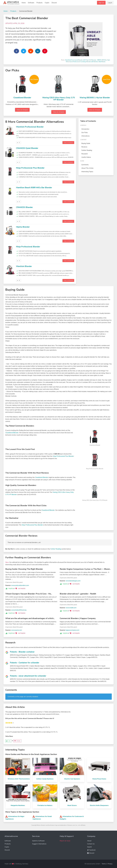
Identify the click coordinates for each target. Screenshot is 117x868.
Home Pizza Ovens (99, 779)
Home (24, 3)
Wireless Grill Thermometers (19, 779)
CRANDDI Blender (24, 207)
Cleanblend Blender (22, 98)
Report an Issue (65, 841)
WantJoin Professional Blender (30, 127)
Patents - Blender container (22, 652)
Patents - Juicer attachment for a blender (28, 676)
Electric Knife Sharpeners (99, 805)
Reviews (84, 147)
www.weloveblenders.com (20, 585)
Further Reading (87, 150)
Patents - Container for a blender (25, 663)
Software (31, 3)
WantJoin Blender (24, 266)
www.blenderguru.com (73, 581)
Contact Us (91, 844)
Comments (85, 165)
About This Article (87, 168)
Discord (54, 3)
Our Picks (85, 132)
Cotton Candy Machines (45, 779)
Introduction (85, 129)
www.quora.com (17, 630)
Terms (104, 864)
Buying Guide (86, 143)
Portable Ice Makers (45, 805)
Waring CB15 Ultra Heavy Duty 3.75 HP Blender (58, 99)
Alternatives (86, 136)
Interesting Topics (87, 172)
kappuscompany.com (72, 630)
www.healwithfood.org (19, 610)
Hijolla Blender (23, 227)
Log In (110, 3)
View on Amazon (22, 110)
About (89, 841)
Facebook (91, 850)
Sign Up (101, 3)
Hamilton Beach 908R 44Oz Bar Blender (34, 188)
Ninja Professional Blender (28, 247)
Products (39, 3)
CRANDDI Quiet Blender (27, 148)
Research (85, 154)
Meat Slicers (72, 805)
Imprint (89, 847)
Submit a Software (38, 841)
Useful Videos (86, 157)
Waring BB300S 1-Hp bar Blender (95, 98)
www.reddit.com (71, 608)
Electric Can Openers (72, 779)
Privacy (110, 864)
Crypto (47, 3)
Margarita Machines (18, 805)
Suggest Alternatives (39, 844)
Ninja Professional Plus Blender (30, 168)
